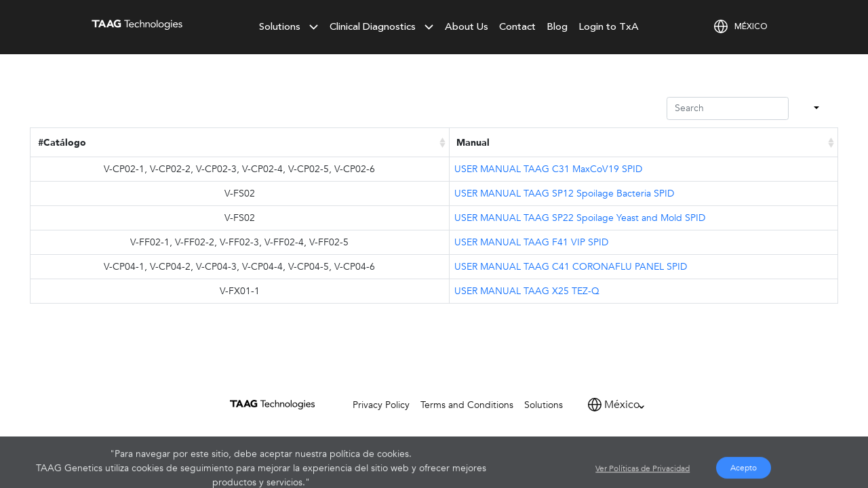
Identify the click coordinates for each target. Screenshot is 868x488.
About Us (467, 27)
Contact (517, 27)
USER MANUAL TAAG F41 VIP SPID (531, 242)
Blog (557, 27)
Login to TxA (609, 27)
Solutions (544, 405)
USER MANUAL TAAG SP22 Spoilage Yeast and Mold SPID (580, 218)
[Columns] (815, 109)
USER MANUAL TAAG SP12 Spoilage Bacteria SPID (564, 194)
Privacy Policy (381, 405)
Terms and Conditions (467, 405)
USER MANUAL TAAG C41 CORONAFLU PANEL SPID (571, 267)
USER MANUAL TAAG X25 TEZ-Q (527, 291)
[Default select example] (626, 405)
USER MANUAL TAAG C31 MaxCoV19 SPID (548, 169)
